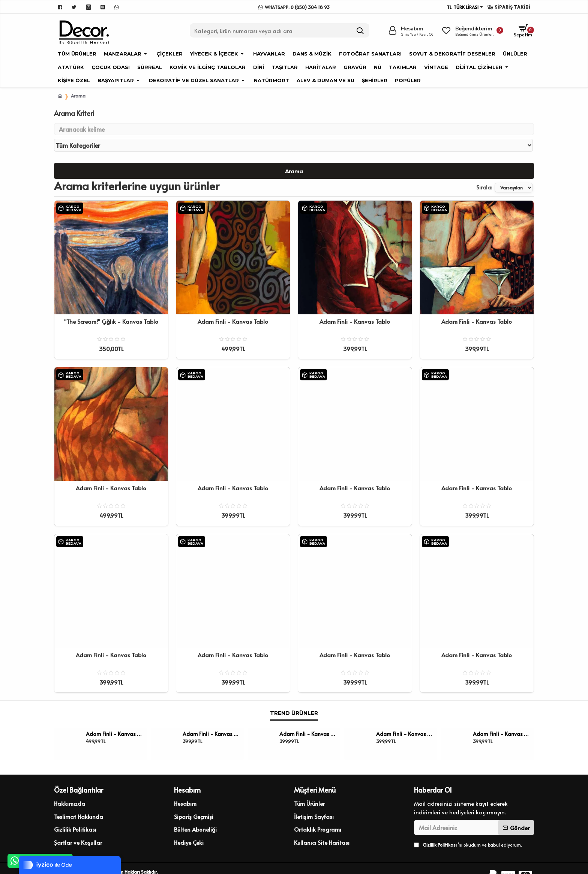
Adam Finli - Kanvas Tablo (233, 307)
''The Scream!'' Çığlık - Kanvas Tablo (111, 307)
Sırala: (465, 173)
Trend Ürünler (294, 699)
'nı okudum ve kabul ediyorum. (468, 830)
